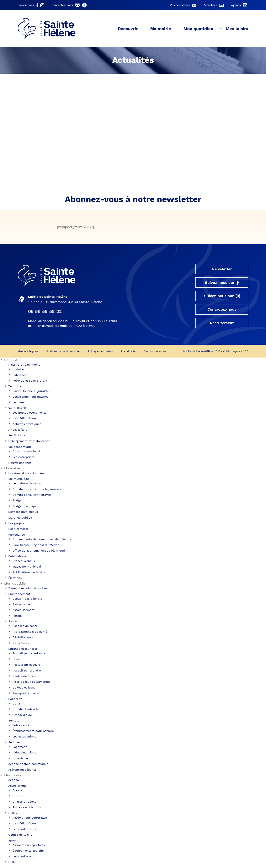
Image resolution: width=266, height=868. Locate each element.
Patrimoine (20, 375)
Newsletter (222, 269)
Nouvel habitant (20, 463)
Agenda (14, 780)
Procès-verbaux (24, 562)
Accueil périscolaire (27, 671)
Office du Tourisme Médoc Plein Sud (39, 551)
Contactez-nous (222, 310)
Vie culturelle (18, 409)
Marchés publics (20, 518)
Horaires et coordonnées (26, 474)
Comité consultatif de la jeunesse (37, 490)
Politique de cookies (100, 352)
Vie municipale (19, 479)
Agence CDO (241, 352)
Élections (15, 579)
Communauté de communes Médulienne (42, 540)
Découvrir (128, 29)
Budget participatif (26, 507)
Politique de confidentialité (63, 352)
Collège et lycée (24, 688)
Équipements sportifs (28, 851)
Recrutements (18, 529)
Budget (18, 501)
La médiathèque (24, 419)
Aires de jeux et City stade (31, 682)
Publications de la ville (29, 573)
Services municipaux (23, 512)
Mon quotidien (198, 29)
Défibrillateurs (23, 638)
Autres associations (27, 808)
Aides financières (25, 753)
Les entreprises (23, 458)
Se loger (14, 743)
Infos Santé (21, 643)
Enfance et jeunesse (23, 649)
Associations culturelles (30, 818)
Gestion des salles (155, 352)
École (16, 660)
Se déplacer (17, 436)
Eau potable (21, 605)
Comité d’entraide (25, 710)
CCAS (16, 704)
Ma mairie (161, 29)
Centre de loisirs (24, 677)
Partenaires (17, 535)
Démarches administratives (28, 589)
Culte (12, 863)
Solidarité (15, 699)
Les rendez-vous (24, 830)
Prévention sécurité (22, 770)
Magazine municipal (27, 567)
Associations (17, 786)
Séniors (14, 721)
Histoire (18, 370)
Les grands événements (29, 413)
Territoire (15, 387)
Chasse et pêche (24, 802)
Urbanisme (20, 759)
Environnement (19, 595)
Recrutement (222, 323)
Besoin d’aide (22, 715)
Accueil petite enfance (29, 654)
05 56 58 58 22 (45, 312)
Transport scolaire (26, 694)
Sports (17, 791)
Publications (17, 557)
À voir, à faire (18, 430)
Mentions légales (28, 352)
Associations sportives (29, 846)
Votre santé (21, 726)
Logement (20, 747)
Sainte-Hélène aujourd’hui (31, 391)
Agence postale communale (28, 764)
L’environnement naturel (30, 397)
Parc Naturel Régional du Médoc (36, 545)
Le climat (19, 403)
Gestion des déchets (27, 599)
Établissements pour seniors (33, 731)
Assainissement (23, 610)
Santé (12, 622)
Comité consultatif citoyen (32, 495)
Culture (18, 796)
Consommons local (26, 452)
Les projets (16, 524)
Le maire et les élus (27, 484)
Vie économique (20, 447)
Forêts (17, 616)
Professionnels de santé (30, 632)
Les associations (24, 737)
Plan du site (128, 352)
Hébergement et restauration (29, 442)
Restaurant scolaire (26, 665)
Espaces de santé (25, 626)
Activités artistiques (27, 425)
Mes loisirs (237, 29)
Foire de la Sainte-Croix (30, 381)
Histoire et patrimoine (24, 365)
